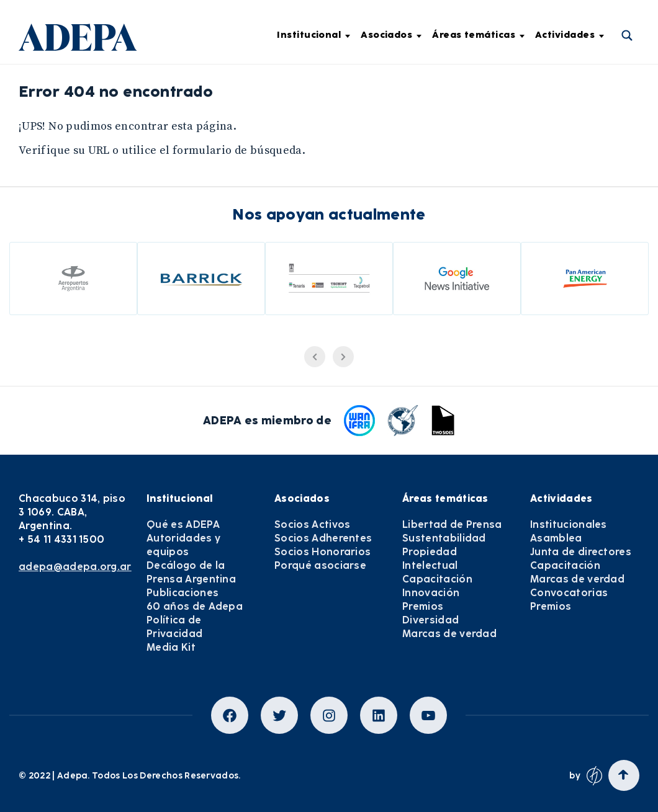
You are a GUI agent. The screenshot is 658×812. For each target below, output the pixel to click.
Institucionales (569, 524)
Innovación (431, 593)
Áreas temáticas (478, 35)
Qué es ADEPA (183, 524)
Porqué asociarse (320, 565)
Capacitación (437, 579)
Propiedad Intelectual (430, 559)
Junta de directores (581, 552)
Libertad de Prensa (452, 524)
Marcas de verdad (449, 634)
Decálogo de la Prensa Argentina (191, 572)
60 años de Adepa (195, 606)
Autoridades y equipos (183, 545)
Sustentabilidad (444, 538)
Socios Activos (312, 524)
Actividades (570, 35)
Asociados (391, 35)
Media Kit (171, 647)
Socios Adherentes (323, 538)
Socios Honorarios (322, 552)
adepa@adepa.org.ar (75, 567)
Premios (423, 606)
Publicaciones (183, 593)
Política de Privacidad (174, 627)
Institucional (313, 35)
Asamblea (556, 538)
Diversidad (430, 620)
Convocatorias (569, 593)
